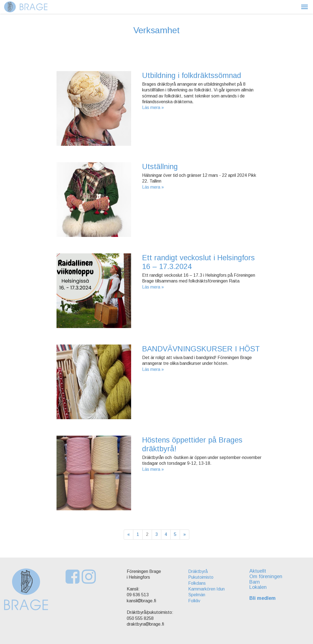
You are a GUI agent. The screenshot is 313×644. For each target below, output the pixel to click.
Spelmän (197, 595)
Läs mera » (153, 107)
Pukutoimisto (201, 577)
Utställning (160, 166)
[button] (304, 7)
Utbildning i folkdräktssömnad (192, 75)
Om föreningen (266, 576)
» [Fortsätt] (184, 534)
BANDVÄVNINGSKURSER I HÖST (201, 349)
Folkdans (197, 583)
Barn (255, 582)
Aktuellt (258, 571)
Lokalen (258, 587)
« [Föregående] (129, 534)
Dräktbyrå (198, 571)
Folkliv (194, 601)
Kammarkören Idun (206, 589)
